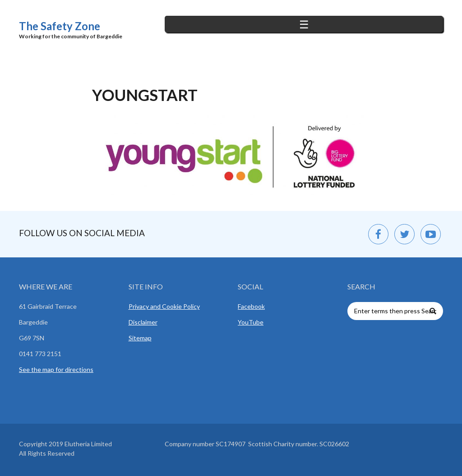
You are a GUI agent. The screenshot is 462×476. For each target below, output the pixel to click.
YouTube (251, 322)
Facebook (251, 306)
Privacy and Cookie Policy (164, 306)
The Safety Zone (60, 26)
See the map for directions (56, 369)
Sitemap (140, 338)
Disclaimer (143, 322)
